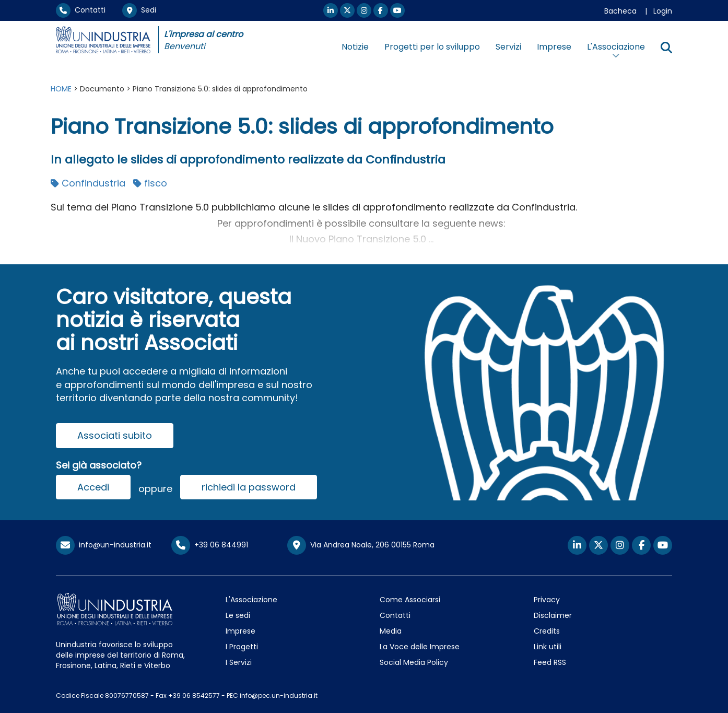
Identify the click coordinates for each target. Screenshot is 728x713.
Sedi (139, 10)
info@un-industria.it (104, 545)
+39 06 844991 (210, 545)
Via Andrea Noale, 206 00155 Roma (361, 545)
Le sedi (238, 615)
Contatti (81, 10)
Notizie (355, 47)
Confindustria (88, 183)
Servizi (508, 47)
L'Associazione (251, 600)
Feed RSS (550, 662)
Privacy (547, 600)
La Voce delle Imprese (420, 647)
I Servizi (239, 662)
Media (391, 631)
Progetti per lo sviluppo (432, 47)
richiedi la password (249, 487)
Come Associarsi (410, 600)
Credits (547, 631)
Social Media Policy (414, 662)
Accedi (93, 487)
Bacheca (620, 11)
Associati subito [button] (115, 435)
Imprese (554, 47)
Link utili (548, 647)
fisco (150, 183)
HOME (61, 89)
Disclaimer (553, 615)
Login (663, 11)
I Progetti (242, 647)
